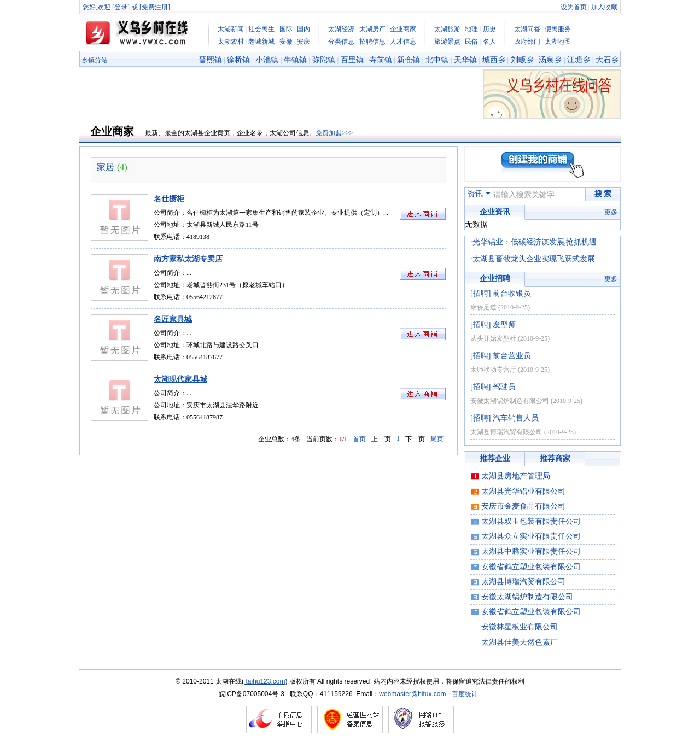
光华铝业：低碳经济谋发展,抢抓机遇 (535, 242)
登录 (121, 7)
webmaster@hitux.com (412, 694)
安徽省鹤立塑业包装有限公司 (531, 567)
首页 (359, 439)
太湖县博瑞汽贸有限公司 (506, 432)
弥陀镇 (324, 60)
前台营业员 (512, 356)
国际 (286, 29)
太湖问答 (527, 29)
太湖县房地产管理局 (516, 476)
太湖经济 (341, 29)
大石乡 (607, 60)
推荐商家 (555, 458)
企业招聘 (495, 279)
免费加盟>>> (334, 133)
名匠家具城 (173, 319)
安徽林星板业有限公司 (520, 627)
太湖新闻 (231, 29)
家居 (106, 167)
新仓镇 (409, 60)
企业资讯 (495, 212)
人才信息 (403, 42)
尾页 (437, 439)
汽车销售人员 (516, 418)
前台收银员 (512, 293)
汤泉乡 (550, 60)
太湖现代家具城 (180, 379)
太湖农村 (231, 42)
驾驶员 (504, 387)
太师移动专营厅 (493, 370)
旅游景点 (447, 42)
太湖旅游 (447, 29)
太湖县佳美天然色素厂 (520, 642)
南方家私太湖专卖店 (188, 259)
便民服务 (558, 29)
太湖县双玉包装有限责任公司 (531, 521)
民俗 (471, 42)
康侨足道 (483, 307)
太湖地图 (558, 42)
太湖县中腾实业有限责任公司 (531, 551)
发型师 (504, 325)
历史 (489, 29)
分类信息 (341, 42)
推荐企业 (495, 458)
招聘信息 (372, 42)
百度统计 (465, 694)
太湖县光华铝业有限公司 (523, 491)
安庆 (304, 42)
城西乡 (494, 60)
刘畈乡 (522, 60)
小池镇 (267, 60)
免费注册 (155, 7)
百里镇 (352, 60)
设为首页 (574, 7)
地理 (471, 29)
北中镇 (437, 60)
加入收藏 (604, 7)
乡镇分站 (95, 60)
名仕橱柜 (169, 199)
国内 (304, 29)
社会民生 (261, 29)
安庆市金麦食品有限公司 (523, 506)
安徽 (286, 42)
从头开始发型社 (493, 338)
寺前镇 (381, 60)
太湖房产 (372, 29)
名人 (489, 42)
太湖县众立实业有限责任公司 (531, 536)
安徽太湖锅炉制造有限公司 (510, 401)
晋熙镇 (211, 60)
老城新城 (261, 42)
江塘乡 (579, 60)
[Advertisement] (278, 94)
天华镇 (465, 60)
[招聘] (480, 293)
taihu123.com (264, 681)
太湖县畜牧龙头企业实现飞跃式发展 (534, 259)
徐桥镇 (238, 60)
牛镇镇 (295, 60)
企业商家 (403, 29)
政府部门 (527, 42)
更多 (611, 212)
